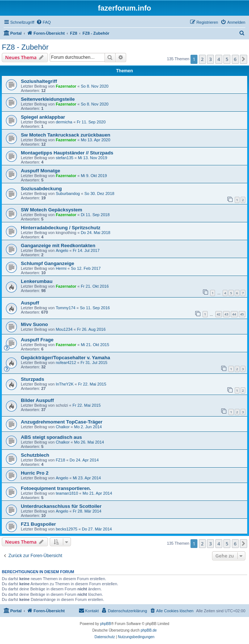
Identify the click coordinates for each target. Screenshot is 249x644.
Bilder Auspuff (37, 400)
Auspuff (30, 303)
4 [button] (219, 59)
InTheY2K (65, 384)
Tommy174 (65, 308)
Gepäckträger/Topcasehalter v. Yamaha (65, 358)
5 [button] (227, 59)
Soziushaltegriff (39, 81)
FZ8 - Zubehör (25, 47)
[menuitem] (44, 22)
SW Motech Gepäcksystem (52, 210)
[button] (244, 59)
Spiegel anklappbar (43, 117)
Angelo (62, 250)
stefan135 (64, 158)
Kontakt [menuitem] (89, 610)
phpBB (106, 624)
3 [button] (210, 59)
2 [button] (202, 59)
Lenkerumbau (37, 281)
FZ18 (60, 460)
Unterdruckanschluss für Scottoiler (61, 506)
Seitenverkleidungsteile (48, 99)
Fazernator (66, 86)
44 (234, 314)
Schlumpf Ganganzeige (48, 263)
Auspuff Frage (37, 340)
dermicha (64, 122)
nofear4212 (66, 363)
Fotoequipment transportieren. (56, 488)
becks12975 (66, 529)
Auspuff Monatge (41, 171)
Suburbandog (68, 193)
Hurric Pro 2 (35, 473)
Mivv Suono (34, 324)
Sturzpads (33, 379)
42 (219, 314)
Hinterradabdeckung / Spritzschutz (61, 228)
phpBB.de (149, 630)
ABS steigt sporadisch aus (51, 437)
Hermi (61, 268)
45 (242, 314)
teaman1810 (67, 493)
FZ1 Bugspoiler (38, 524)
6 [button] (235, 59)
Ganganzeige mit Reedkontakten (58, 246)
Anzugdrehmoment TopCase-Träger (62, 422)
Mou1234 (64, 329)
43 (226, 314)
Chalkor (63, 427)
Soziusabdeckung (41, 189)
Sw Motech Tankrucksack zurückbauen (66, 135)
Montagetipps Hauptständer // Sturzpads (67, 153)
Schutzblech (35, 455)
